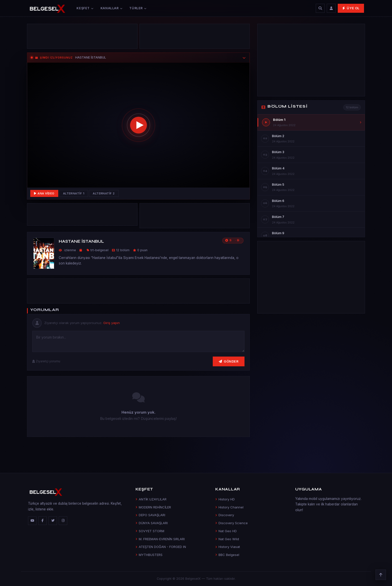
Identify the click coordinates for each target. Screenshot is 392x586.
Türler (138, 8)
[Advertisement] (82, 38)
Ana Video (44, 193)
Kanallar (111, 8)
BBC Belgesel (227, 555)
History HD (225, 499)
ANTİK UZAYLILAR (151, 499)
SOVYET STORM (150, 531)
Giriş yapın (111, 323)
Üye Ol (351, 8)
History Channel (229, 507)
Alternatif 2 (104, 193)
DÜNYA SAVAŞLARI (152, 523)
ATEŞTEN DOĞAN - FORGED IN (161, 547)
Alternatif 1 (74, 193)
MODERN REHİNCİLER (153, 507)
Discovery (225, 515)
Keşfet (85, 8)
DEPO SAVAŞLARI (150, 515)
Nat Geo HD (226, 531)
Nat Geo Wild (227, 539)
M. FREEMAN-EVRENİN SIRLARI (160, 539)
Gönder (229, 361)
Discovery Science (231, 523)
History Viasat (228, 547)
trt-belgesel (99, 250)
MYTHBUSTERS (149, 555)
